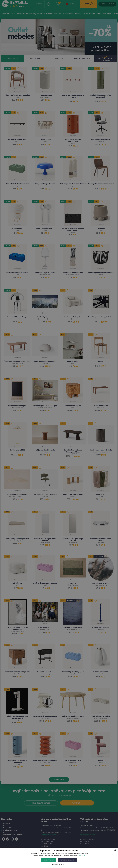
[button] (59, 865)
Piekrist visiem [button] (49, 860)
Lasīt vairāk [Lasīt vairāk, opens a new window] (82, 856)
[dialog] (59, 434)
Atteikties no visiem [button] (67, 860)
